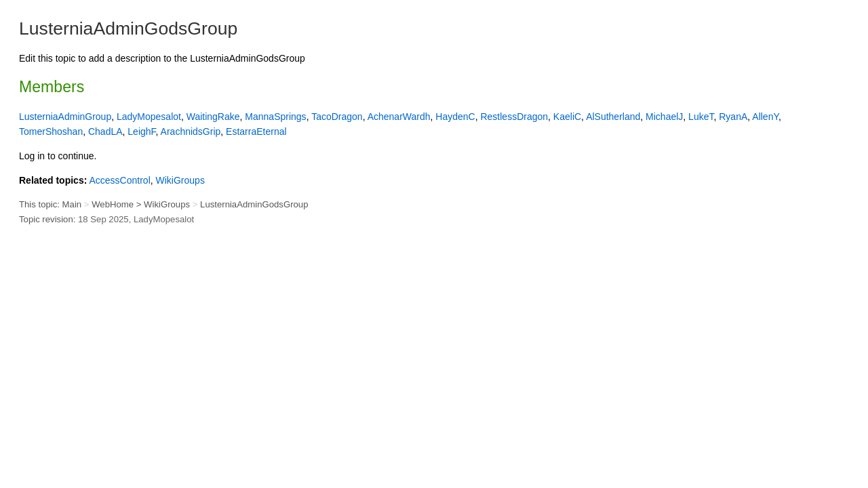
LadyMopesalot (149, 117)
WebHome (113, 204)
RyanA (733, 117)
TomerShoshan (51, 131)
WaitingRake (213, 117)
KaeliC (567, 117)
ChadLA (105, 131)
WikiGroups (180, 180)
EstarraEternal (256, 131)
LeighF (141, 131)
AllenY (765, 117)
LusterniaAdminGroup (65, 117)
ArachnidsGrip (191, 131)
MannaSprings (275, 117)
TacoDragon (337, 117)
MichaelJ (664, 117)
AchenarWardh (399, 117)
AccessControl (119, 180)
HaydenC (455, 117)
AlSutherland (613, 117)
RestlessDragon (514, 117)
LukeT (701, 117)
